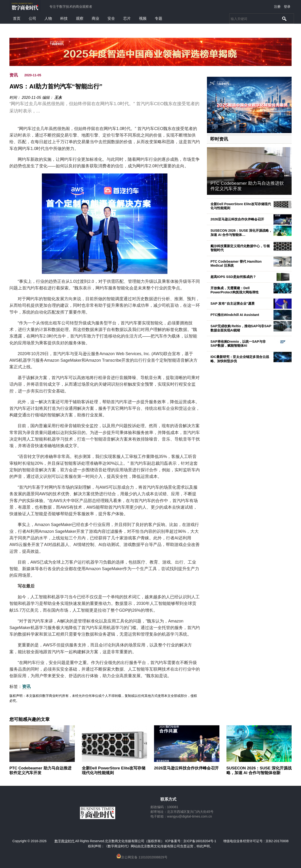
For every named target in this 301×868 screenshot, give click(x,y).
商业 (95, 18)
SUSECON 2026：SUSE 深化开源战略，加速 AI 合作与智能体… (241, 232)
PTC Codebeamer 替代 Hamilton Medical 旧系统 (236, 263)
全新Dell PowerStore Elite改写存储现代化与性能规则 (241, 206)
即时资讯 (219, 139)
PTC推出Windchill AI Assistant (235, 315)
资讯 (14, 75)
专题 (158, 18)
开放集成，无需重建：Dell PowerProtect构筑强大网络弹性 (235, 290)
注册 (277, 7)
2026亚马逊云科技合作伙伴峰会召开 (237, 219)
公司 (32, 18)
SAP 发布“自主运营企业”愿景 (233, 303)
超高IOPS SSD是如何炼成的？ (233, 277)
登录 (287, 7)
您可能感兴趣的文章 (30, 719)
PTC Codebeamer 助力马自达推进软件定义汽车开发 (40, 770)
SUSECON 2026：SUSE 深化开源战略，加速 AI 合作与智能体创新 (259, 770)
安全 (111, 18)
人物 (48, 18)
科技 (64, 18)
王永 (58, 98)
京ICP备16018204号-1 (200, 841)
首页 (17, 18)
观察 (80, 18)
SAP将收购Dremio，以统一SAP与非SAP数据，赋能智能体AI (238, 344)
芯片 (127, 18)
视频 (143, 18)
